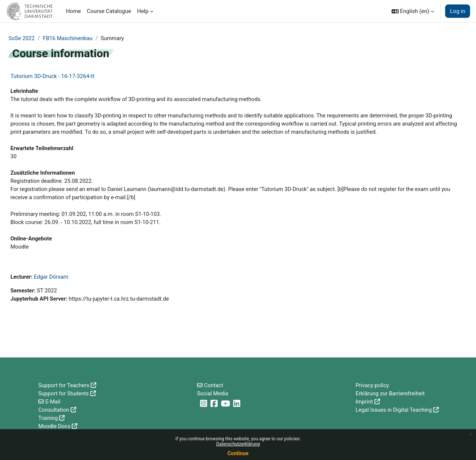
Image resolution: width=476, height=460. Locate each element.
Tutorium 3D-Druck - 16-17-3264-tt (52, 77)
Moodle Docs (55, 426)
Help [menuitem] (143, 11)
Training (48, 418)
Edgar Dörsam (52, 281)
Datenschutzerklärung (238, 444)
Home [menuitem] (73, 11)
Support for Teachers (64, 384)
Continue (238, 453)
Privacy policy (372, 384)
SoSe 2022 (22, 38)
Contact (214, 384)
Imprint (364, 401)
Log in (458, 11)
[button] (413, 11)
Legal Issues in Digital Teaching (394, 409)
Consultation (54, 409)
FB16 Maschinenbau (69, 38)
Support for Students (64, 393)
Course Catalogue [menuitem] (109, 11)
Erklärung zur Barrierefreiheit (391, 393)
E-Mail (53, 401)
